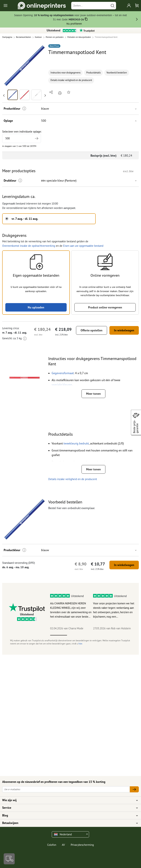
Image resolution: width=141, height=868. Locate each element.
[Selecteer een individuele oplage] (22, 138)
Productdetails (93, 73)
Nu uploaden (36, 307)
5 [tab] (126, 635)
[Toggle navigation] (6, 6)
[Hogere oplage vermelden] (36, 138)
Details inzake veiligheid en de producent (71, 80)
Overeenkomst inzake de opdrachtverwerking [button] (29, 246)
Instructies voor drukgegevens (65, 73)
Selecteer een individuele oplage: (22, 136)
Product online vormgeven (105, 307)
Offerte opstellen (92, 330)
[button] (25, 66)
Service (68, 808)
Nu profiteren (74, 24)
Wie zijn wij (68, 800)
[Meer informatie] (24, 109)
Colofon (52, 845)
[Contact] (9, 859)
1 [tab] (59, 635)
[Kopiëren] (86, 20)
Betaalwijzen (68, 823)
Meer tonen (93, 394)
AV (63, 845)
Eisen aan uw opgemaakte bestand (83, 246)
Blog (68, 815)
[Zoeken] (90, 6)
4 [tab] (109, 635)
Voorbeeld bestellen (117, 73)
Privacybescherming (82, 845)
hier (80, 644)
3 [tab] (92, 635)
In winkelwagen (124, 330)
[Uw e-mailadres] (66, 789)
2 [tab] (75, 635)
